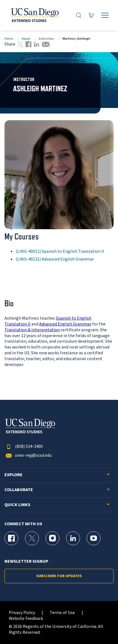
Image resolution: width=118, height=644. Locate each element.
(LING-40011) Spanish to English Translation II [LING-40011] (60, 251)
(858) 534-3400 (24, 447)
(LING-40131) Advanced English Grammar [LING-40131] (55, 259)
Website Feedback (26, 619)
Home (9, 39)
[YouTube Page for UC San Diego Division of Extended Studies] (94, 538)
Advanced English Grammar (65, 324)
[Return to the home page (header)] (34, 15)
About (26, 39)
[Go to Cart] (91, 15)
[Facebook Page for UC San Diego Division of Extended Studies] (11, 538)
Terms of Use (62, 613)
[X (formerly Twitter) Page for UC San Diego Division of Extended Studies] (32, 538)
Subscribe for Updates (59, 576)
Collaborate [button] (19, 490)
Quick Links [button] (17, 505)
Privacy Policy (22, 613)
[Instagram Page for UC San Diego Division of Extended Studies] (52, 538)
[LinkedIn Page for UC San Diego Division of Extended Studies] (73, 538)
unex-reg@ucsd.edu (28, 455)
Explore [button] (13, 475)
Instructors (46, 39)
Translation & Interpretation (32, 330)
